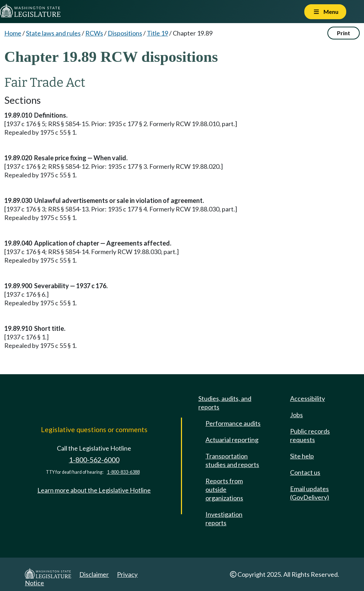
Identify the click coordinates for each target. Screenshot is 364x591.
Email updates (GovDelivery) (310, 493)
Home (13, 33)
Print (344, 33)
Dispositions (125, 33)
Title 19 (157, 33)
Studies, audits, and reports (225, 403)
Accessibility (307, 398)
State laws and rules (53, 33)
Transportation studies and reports (232, 460)
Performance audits (233, 423)
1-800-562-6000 (94, 460)
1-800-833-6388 (123, 472)
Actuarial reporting (232, 440)
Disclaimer (94, 574)
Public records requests (310, 435)
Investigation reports (224, 519)
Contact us (305, 472)
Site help (302, 456)
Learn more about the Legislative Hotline (94, 490)
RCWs (94, 33)
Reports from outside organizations (224, 489)
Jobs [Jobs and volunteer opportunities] (296, 415)
